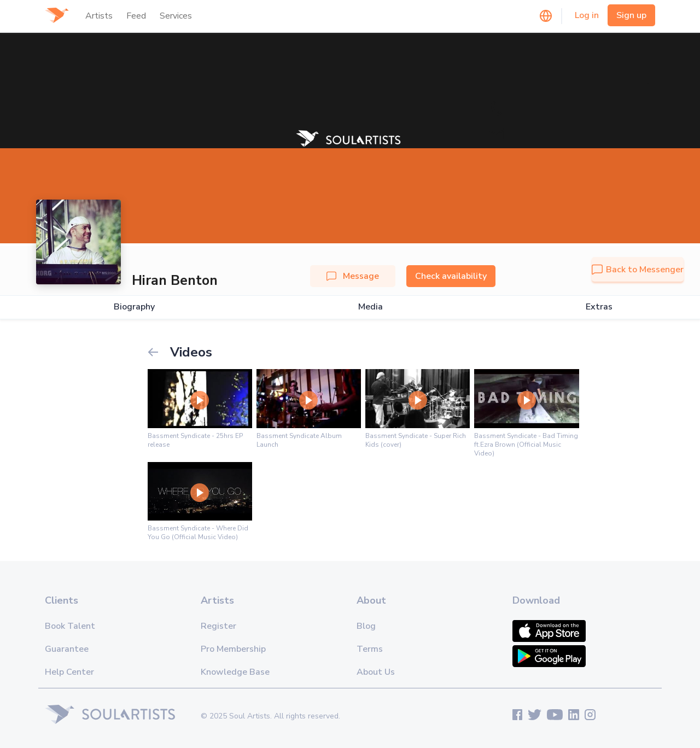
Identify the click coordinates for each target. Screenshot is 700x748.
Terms (370, 649)
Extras (599, 307)
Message (353, 276)
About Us (376, 672)
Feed (136, 16)
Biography (134, 307)
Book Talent (70, 626)
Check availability (451, 276)
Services (176, 16)
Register (218, 626)
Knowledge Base (235, 672)
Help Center (69, 672)
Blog (366, 626)
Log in (587, 15)
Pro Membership (233, 649)
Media (371, 307)
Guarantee (67, 649)
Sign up (631, 15)
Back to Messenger (638, 270)
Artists (99, 16)
